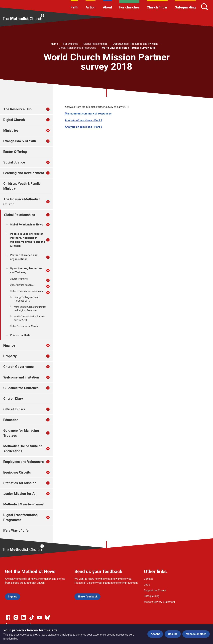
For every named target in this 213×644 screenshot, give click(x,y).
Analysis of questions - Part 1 (83, 120)
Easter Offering (15, 152)
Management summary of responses (88, 114)
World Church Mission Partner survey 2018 (128, 48)
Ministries (11, 130)
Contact (148, 579)
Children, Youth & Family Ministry (22, 186)
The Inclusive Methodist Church (22, 202)
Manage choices (196, 634)
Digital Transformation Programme (20, 517)
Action (91, 7)
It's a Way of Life (16, 531)
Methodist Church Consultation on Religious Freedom (30, 309)
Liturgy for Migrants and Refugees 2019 (27, 299)
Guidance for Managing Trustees (21, 433)
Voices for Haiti (20, 335)
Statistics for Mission (20, 483)
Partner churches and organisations (24, 257)
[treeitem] (51, 109)
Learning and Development (24, 173)
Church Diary (13, 399)
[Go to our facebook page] (8, 617)
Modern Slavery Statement (159, 602)
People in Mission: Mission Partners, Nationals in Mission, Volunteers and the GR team (28, 240)
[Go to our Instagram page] (16, 617)
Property (10, 356)
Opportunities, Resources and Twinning (136, 44)
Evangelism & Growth (20, 141)
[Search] (204, 7)
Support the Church (155, 590)
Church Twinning (19, 279)
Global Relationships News (27, 225)
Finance (9, 345)
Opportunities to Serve (22, 285)
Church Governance (18, 367)
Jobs (147, 585)
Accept (155, 634)
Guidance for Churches (21, 388)
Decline (173, 634)
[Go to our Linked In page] (24, 617)
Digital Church (14, 120)
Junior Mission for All (20, 494)
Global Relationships (96, 44)
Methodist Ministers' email (23, 504)
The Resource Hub (17, 109)
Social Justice (14, 162)
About (107, 7)
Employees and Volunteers (24, 462)
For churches (129, 7)
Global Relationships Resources (78, 48)
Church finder (157, 7)
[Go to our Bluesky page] (47, 617)
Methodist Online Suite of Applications (23, 449)
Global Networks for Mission (25, 326)
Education (11, 420)
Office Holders (14, 409)
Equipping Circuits (17, 472)
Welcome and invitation (21, 377)
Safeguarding (185, 7)
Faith (74, 7)
